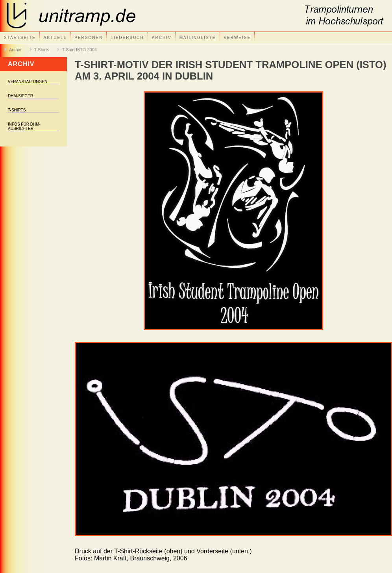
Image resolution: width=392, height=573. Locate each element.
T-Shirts (42, 50)
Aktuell (55, 38)
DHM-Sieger (20, 96)
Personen (89, 38)
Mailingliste (198, 38)
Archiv (162, 38)
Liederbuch (127, 38)
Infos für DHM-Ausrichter (24, 126)
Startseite (20, 38)
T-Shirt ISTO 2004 (79, 50)
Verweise (238, 38)
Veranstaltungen (28, 82)
